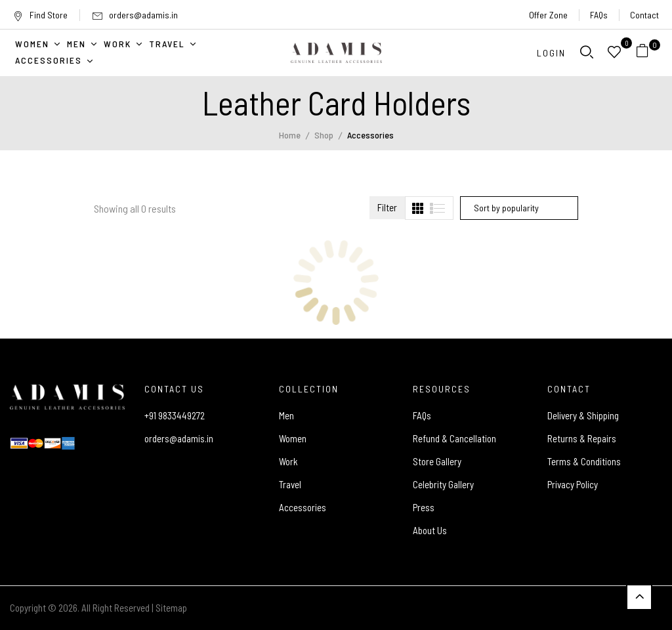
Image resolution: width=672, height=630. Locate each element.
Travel (290, 484)
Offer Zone (548, 15)
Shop (324, 135)
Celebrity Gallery (443, 484)
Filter (387, 207)
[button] (647, 53)
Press (424, 507)
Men (286, 415)
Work (288, 461)
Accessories (303, 507)
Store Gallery (437, 461)
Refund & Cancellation (454, 438)
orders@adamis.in (143, 15)
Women (293, 438)
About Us (430, 530)
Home (290, 135)
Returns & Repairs (582, 438)
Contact (644, 15)
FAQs (599, 15)
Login (551, 53)
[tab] (418, 208)
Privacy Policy (573, 484)
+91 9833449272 (175, 415)
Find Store (40, 15)
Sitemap (171, 608)
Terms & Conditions (584, 461)
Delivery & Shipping (583, 415)
